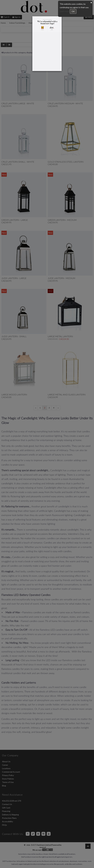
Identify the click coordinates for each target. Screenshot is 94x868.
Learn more (65, 11)
